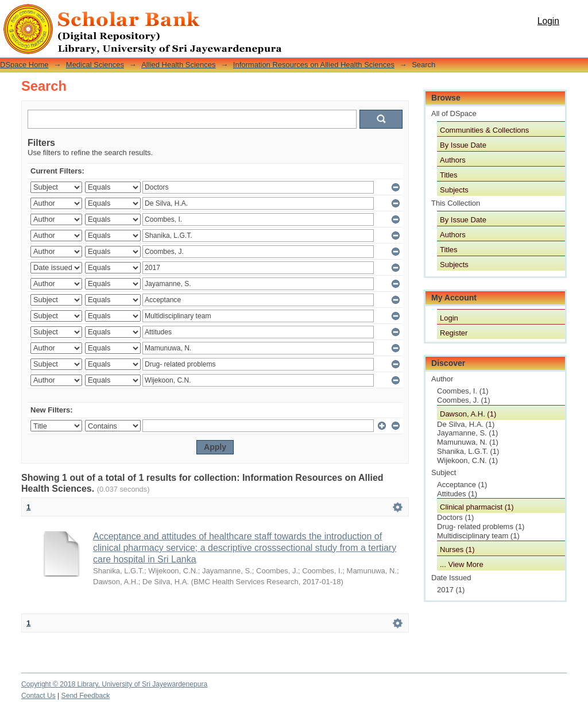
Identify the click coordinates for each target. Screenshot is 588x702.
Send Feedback (86, 696)
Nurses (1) (457, 549)
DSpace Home (24, 65)
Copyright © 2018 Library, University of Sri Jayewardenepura (114, 684)
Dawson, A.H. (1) (468, 414)
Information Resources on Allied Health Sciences (314, 65)
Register (454, 333)
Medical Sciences (95, 65)
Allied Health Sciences (178, 65)
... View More (462, 564)
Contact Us (38, 696)
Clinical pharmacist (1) (477, 507)
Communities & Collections (484, 130)
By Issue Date (463, 145)
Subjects (454, 190)
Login (548, 21)
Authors (453, 160)
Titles (449, 175)
